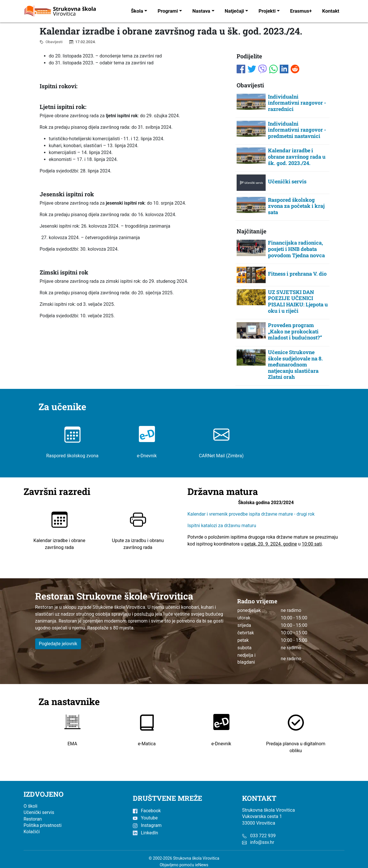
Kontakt (331, 11)
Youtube (145, 818)
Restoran (33, 819)
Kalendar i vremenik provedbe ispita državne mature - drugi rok (252, 514)
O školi (30, 806)
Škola (137, 11)
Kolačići (32, 832)
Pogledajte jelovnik (58, 644)
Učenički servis (39, 812)
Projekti (267, 11)
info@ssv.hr (262, 842)
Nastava (201, 11)
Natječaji (234, 11)
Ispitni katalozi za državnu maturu (222, 526)
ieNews (202, 865)
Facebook (147, 811)
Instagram (147, 825)
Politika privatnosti (43, 825)
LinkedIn (145, 833)
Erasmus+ (301, 11)
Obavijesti (53, 42)
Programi (168, 11)
